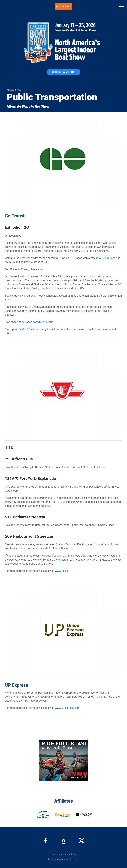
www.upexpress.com (67, 708)
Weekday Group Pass (103, 258)
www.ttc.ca (61, 571)
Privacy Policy (70, 854)
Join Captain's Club (64, 72)
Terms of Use (57, 854)
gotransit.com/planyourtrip (37, 322)
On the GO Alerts (28, 329)
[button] (121, 7)
